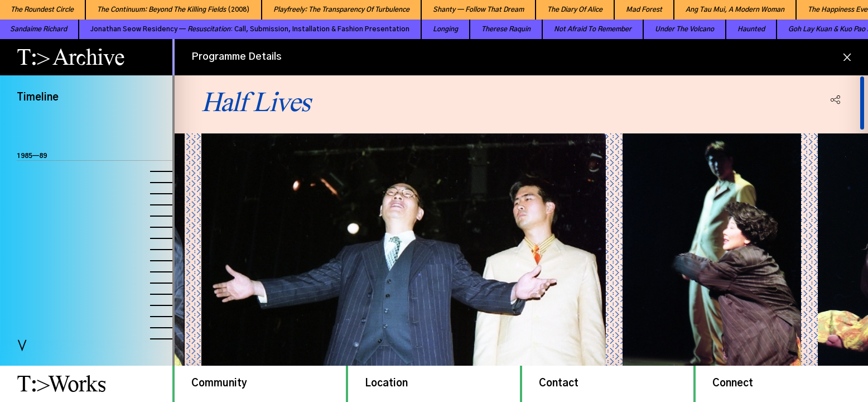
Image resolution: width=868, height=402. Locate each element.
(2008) (163, 9)
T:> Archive (71, 57)
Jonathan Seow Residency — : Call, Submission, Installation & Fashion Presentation (228, 29)
